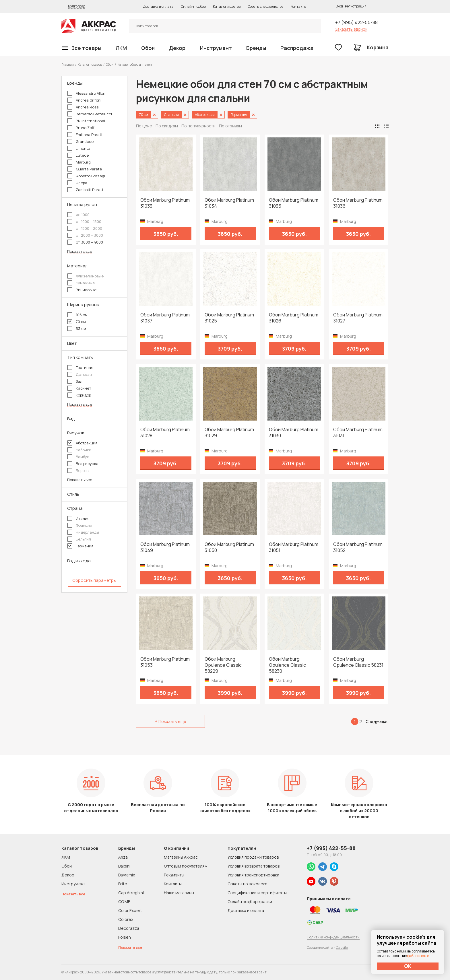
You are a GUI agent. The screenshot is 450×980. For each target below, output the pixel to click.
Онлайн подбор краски (250, 902)
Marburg (79, 162)
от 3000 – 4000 (85, 242)
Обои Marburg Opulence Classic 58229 (223, 665)
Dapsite (342, 947)
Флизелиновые (85, 276)
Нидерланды (83, 532)
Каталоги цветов (227, 6)
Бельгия (79, 539)
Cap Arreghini (131, 893)
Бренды (256, 48)
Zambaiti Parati (85, 190)
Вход (339, 6)
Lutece (78, 155)
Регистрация (356, 6)
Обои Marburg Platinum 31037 (165, 318)
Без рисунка (83, 464)
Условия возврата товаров (254, 866)
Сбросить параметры (94, 580)
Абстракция (82, 443)
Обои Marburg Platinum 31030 (294, 433)
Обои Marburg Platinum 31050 (229, 547)
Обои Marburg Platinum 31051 (294, 547)
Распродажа (297, 48)
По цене (144, 126)
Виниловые (82, 290)
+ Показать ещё (171, 721)
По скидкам (167, 126)
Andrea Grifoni (84, 100)
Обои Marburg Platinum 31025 (229, 318)
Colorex (126, 919)
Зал (75, 381)
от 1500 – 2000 (85, 228)
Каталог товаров (90, 64)
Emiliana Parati (85, 135)
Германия (80, 546)
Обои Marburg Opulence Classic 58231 (358, 662)
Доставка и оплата (158, 6)
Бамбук (78, 457)
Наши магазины (179, 893)
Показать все (80, 251)
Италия (78, 518)
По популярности (198, 126)
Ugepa (77, 183)
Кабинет (79, 388)
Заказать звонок (351, 29)
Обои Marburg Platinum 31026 (294, 318)
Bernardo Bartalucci (90, 114)
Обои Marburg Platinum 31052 (358, 547)
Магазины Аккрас (181, 857)
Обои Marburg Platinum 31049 (165, 547)
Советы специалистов (265, 6)
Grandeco (80, 141)
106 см (77, 315)
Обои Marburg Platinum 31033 (165, 203)
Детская (79, 374)
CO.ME (124, 902)
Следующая (377, 721)
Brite (123, 884)
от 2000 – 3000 (85, 235)
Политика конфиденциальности (333, 937)
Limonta (79, 148)
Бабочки (79, 450)
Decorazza (129, 928)
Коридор (79, 395)
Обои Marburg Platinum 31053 (165, 662)
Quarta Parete (85, 169)
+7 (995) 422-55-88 (356, 22)
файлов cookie (418, 956)
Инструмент (216, 48)
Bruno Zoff (81, 128)
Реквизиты (174, 875)
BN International (86, 121)
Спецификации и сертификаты (257, 893)
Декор (177, 48)
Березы (78, 470)
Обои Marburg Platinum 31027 (358, 318)
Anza (123, 857)
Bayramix (127, 875)
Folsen (125, 937)
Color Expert (130, 910)
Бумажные (81, 283)
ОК (408, 966)
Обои (148, 48)
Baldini (124, 866)
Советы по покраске (248, 884)
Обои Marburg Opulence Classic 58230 (287, 665)
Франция (80, 525)
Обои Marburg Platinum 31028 (165, 433)
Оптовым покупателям (186, 866)
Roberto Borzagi (86, 176)
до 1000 (78, 215)
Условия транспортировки (253, 875)
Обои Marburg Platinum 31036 (358, 203)
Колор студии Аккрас (89, 26)
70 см (76, 322)
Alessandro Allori (86, 93)
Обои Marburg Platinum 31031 (358, 433)
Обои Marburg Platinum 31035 (294, 203)
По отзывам (230, 126)
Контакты (298, 6)
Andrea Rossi (83, 107)
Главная (68, 64)
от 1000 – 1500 (84, 221)
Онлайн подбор (193, 6)
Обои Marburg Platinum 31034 (229, 203)
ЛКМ (121, 48)
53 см (77, 328)
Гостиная (80, 367)
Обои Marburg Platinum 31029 (229, 433)
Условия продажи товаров (253, 857)
